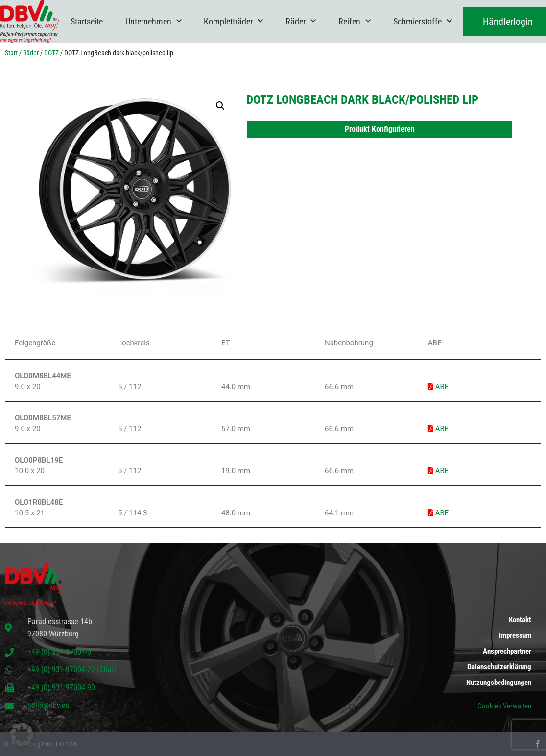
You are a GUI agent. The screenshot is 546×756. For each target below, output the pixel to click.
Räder (301, 21)
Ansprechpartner (507, 651)
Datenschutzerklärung (499, 667)
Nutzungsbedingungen (499, 683)
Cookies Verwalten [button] (504, 706)
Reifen (355, 21)
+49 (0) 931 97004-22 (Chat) (72, 670)
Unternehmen (154, 21)
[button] (220, 106)
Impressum (515, 635)
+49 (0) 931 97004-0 (59, 652)
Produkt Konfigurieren (380, 129)
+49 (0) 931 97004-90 (61, 688)
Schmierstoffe (423, 21)
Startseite (87, 21)
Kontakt (520, 620)
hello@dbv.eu (48, 705)
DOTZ (51, 53)
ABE (438, 387)
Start (11, 53)
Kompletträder (233, 21)
